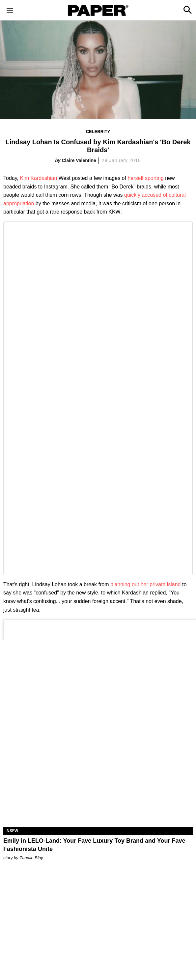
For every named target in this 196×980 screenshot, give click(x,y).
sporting (154, 178)
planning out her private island (145, 584)
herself (135, 178)
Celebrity (98, 132)
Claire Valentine (79, 160)
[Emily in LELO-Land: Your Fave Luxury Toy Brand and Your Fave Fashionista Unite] (98, 780)
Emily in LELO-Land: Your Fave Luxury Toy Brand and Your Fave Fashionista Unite (94, 845)
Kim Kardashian (38, 178)
